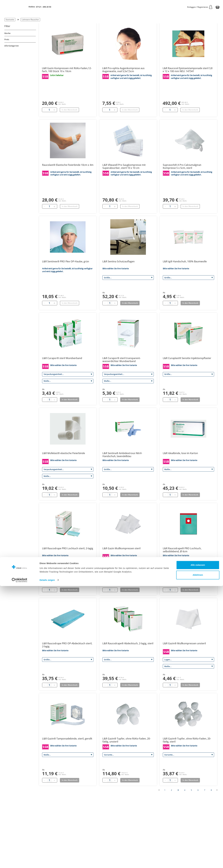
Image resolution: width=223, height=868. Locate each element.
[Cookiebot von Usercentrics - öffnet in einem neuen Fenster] (20, 862)
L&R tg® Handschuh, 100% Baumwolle (185, 261)
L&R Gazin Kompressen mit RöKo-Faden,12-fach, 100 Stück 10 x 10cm (67, 70)
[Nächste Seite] (219, 790)
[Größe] (128, 278)
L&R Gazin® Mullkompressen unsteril (184, 643)
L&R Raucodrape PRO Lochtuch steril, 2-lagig (68, 548)
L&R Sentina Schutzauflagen (119, 261)
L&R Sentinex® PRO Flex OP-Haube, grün (66, 261)
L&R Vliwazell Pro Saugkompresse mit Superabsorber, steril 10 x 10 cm (124, 166)
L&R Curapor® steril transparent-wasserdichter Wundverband (122, 360)
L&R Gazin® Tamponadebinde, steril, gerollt (67, 739)
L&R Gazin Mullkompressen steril (121, 548)
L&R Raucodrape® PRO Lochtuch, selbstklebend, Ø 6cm (182, 550)
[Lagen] (128, 564)
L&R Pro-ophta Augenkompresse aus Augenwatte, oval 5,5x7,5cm (123, 70)
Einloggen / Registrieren (200, 7)
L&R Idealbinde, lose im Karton (180, 453)
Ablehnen (198, 857)
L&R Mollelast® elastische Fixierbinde (64, 453)
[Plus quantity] (115, 303)
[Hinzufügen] (54, 110)
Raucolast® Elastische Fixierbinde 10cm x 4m (68, 165)
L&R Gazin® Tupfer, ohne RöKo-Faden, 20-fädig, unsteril (127, 740)
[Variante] (68, 564)
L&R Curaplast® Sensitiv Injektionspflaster (187, 358)
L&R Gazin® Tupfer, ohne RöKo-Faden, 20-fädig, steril (187, 740)
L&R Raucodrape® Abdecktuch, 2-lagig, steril (128, 643)
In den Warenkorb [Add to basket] (130, 303)
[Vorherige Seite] (160, 790)
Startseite (10, 20)
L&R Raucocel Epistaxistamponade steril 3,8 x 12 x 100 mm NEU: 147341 (188, 70)
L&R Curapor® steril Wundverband (62, 358)
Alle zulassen (198, 847)
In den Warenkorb (69, 110)
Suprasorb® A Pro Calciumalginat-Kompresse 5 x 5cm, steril (182, 166)
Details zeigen (47, 862)
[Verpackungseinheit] (68, 374)
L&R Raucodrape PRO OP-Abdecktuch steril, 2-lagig (67, 645)
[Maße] (68, 381)
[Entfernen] (44, 110)
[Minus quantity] (105, 303)
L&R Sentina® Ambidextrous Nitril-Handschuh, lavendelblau (122, 455)
